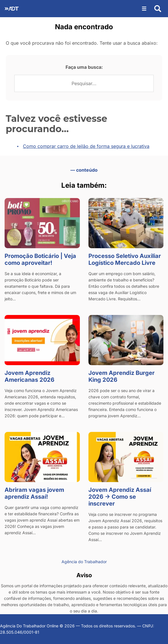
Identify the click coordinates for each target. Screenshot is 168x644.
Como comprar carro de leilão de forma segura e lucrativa (86, 146)
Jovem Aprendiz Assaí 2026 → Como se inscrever (120, 497)
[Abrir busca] (158, 9)
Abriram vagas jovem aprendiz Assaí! (34, 493)
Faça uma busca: (84, 67)
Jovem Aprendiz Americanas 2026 (29, 376)
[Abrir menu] (144, 9)
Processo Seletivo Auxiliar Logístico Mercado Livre (125, 259)
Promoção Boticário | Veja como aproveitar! (40, 259)
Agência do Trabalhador (84, 562)
